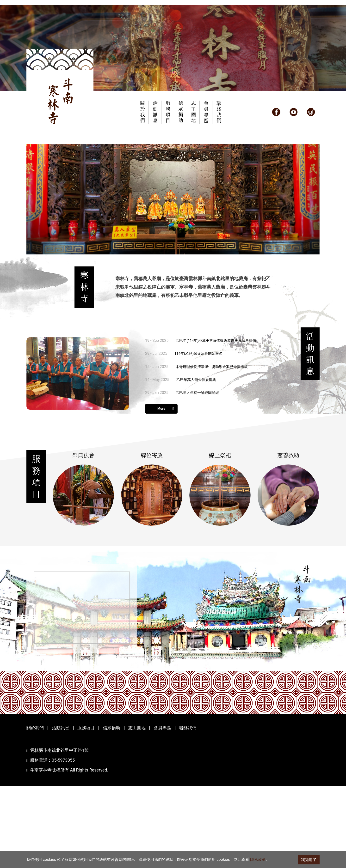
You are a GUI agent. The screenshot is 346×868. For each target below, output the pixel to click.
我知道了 (309, 860)
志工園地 (137, 810)
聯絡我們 (188, 810)
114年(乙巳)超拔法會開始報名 (200, 413)
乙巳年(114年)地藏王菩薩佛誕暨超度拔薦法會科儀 (219, 400)
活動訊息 (61, 810)
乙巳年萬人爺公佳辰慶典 (198, 439)
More (166, 468)
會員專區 (162, 810)
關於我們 (35, 810)
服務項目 (86, 810)
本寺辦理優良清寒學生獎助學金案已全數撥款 (214, 426)
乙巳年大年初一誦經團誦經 (199, 452)
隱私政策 (258, 860)
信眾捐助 (111, 810)
